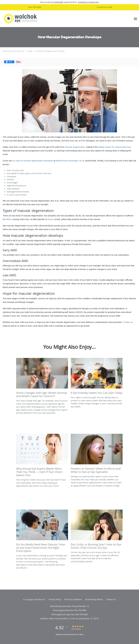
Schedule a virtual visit (88, 2)
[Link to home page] (20, 19)
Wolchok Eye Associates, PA (14, 51)
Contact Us (111, 599)
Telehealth (59, 2)
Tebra (81, 634)
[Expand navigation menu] (135, 19)
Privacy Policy (55, 599)
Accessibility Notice (94, 599)
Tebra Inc (42, 599)
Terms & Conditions (73, 599)
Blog (30, 51)
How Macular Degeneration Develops (50, 51)
